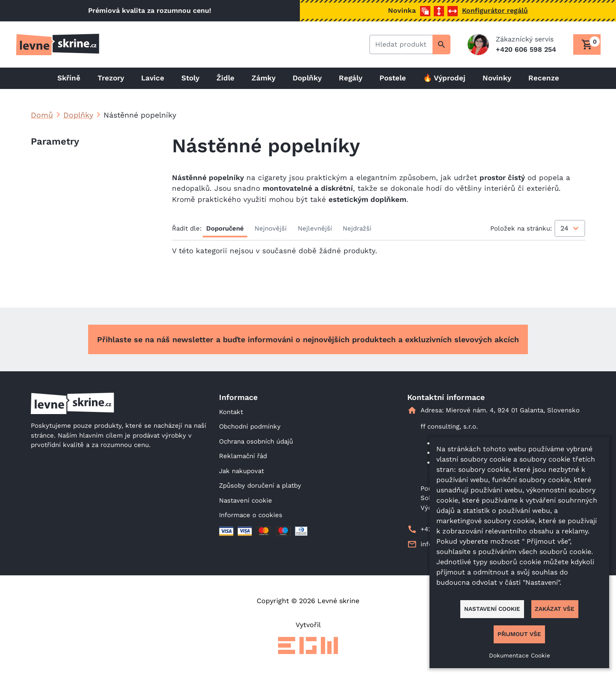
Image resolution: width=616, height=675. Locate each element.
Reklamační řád (243, 456)
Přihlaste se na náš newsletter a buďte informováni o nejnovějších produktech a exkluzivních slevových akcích (308, 339)
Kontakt (231, 412)
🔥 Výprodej (444, 78)
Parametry (55, 141)
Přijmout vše (519, 634)
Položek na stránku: (521, 228)
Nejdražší (357, 228)
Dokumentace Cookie (520, 655)
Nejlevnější (315, 228)
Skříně (69, 78)
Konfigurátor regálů (495, 10)
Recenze (544, 78)
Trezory (111, 78)
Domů (42, 115)
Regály (351, 78)
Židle (225, 78)
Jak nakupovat (241, 471)
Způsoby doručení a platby (260, 486)
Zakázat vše (555, 609)
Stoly (190, 78)
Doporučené (225, 228)
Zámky (264, 78)
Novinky (497, 78)
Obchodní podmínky (250, 426)
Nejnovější (271, 228)
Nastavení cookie (246, 500)
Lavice (153, 78)
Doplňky (307, 78)
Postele (393, 78)
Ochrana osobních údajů (256, 441)
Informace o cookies (251, 515)
